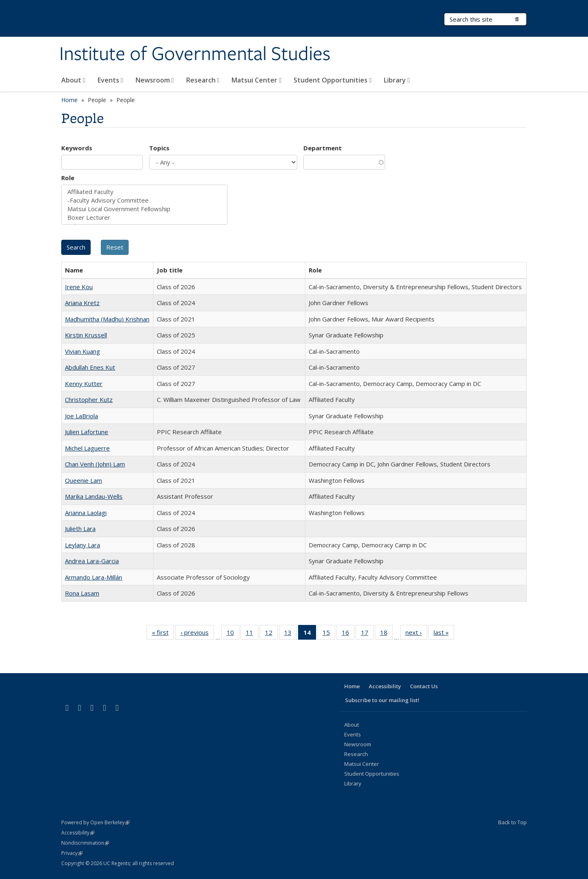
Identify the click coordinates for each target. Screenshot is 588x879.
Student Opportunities (333, 80)
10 (233, 634)
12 (271, 634)
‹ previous (197, 634)
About (73, 80)
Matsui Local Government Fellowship (144, 209)
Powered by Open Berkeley (95, 822)
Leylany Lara (82, 545)
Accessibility (385, 686)
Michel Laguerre (87, 448)
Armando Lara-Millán (94, 577)
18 (386, 634)
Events (110, 80)
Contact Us (424, 686)
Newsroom (155, 80)
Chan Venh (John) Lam (95, 464)
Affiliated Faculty (144, 192)
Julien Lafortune (87, 432)
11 (252, 634)
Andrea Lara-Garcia (92, 561)
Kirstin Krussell (86, 335)
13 (291, 634)
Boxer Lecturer (144, 218)
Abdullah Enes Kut (90, 367)
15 (329, 634)
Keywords (77, 148)
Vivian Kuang (82, 351)
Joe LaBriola (81, 416)
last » (444, 634)
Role (68, 178)
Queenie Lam (84, 480)
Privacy (72, 853)
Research (203, 80)
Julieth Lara (80, 529)
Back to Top (512, 822)
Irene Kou (79, 287)
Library (397, 80)
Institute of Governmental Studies (195, 54)
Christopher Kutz (89, 399)
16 (348, 634)
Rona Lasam (82, 593)
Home (69, 100)
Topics (159, 148)
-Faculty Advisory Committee (144, 200)
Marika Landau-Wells (94, 496)
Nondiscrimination (85, 843)
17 (367, 634)
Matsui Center (256, 80)
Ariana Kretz (82, 303)
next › (416, 634)
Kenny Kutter (84, 384)
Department (323, 148)
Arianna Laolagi (86, 513)
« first (163, 634)
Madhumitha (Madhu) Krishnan (107, 319)
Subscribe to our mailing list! (382, 700)
